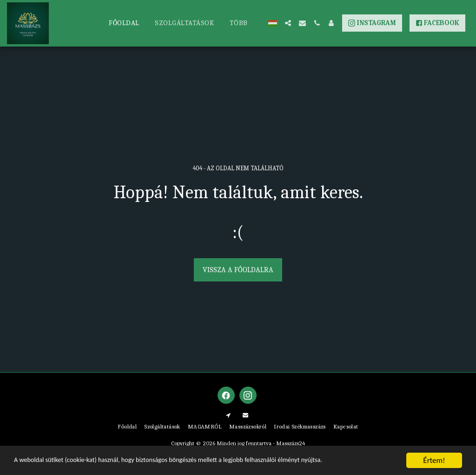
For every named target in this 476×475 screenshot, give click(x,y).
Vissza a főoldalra (238, 270)
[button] (288, 23)
